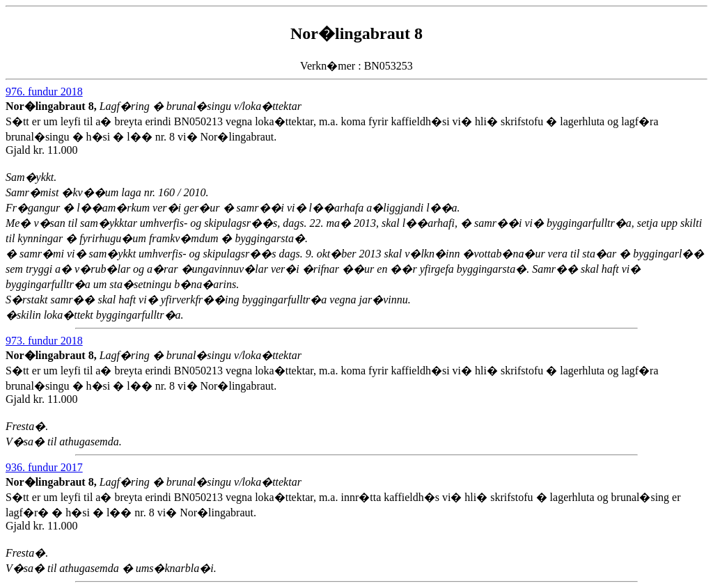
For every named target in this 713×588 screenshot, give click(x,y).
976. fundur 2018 (44, 92)
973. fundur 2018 (44, 341)
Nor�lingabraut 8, (53, 106)
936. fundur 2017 (44, 467)
